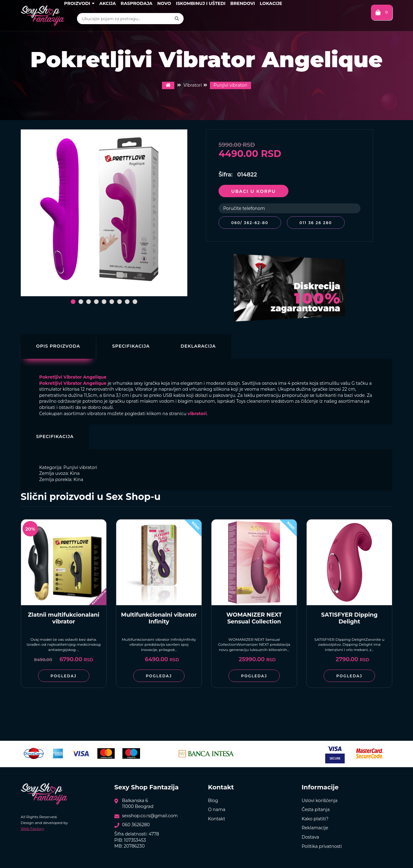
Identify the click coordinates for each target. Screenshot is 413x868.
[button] (73, 302)
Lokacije (271, 3)
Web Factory (32, 829)
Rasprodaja (136, 3)
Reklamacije (315, 828)
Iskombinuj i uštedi (201, 3)
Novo (164, 3)
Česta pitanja (316, 809)
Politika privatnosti (322, 846)
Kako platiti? (315, 819)
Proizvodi (79, 3)
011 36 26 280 (316, 223)
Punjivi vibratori (230, 85)
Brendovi (243, 3)
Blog (213, 801)
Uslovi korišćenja (320, 801)
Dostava (310, 837)
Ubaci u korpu (253, 191)
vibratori (197, 414)
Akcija (107, 3)
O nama (217, 809)
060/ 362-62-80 (250, 223)
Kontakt (217, 819)
